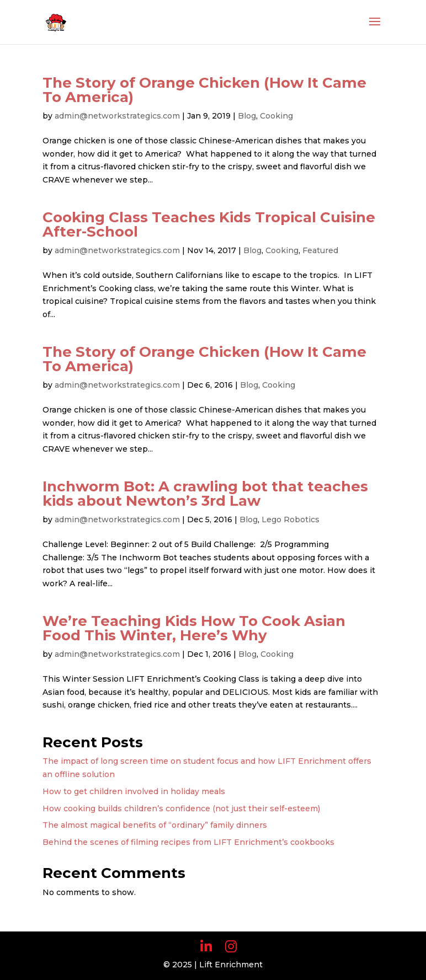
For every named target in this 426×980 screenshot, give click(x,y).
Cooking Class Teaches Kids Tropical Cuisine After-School (209, 224)
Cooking (276, 116)
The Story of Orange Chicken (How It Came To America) (204, 90)
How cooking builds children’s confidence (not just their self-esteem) (181, 808)
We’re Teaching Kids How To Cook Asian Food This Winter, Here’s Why (194, 628)
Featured (320, 250)
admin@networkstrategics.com (117, 116)
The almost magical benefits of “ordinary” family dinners (155, 825)
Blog (247, 116)
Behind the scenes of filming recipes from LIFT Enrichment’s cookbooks (188, 842)
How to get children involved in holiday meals (134, 791)
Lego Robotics (291, 520)
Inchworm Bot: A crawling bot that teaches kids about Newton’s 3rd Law (205, 494)
